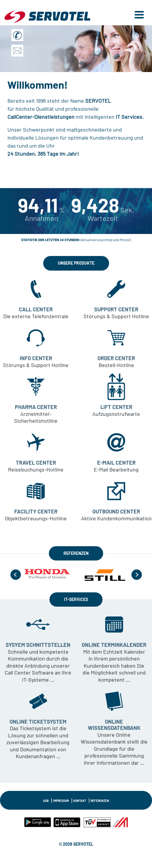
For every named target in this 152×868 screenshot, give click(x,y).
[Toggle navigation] (139, 14)
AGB (46, 801)
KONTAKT (80, 801)
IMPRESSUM (61, 801)
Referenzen (100, 801)
